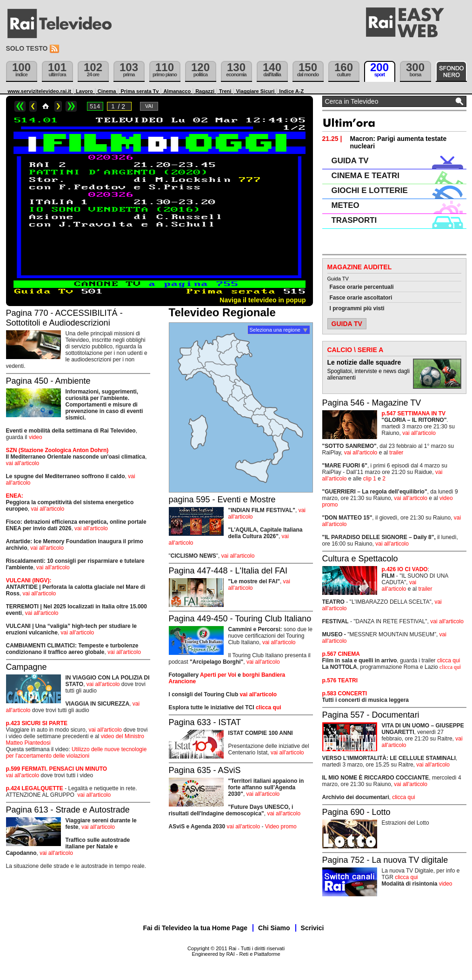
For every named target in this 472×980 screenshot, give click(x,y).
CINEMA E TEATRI (366, 176)
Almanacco (177, 91)
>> (71, 106)
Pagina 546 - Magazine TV (372, 403)
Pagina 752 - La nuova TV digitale (385, 860)
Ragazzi (205, 91)
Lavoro (84, 91)
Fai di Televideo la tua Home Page (196, 928)
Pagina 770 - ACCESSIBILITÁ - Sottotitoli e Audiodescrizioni (64, 318)
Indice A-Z (291, 91)
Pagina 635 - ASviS (205, 770)
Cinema (107, 91)
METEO (346, 205)
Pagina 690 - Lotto (356, 812)
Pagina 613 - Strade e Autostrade (68, 810)
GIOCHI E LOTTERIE (370, 190)
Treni (225, 91)
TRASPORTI (354, 220)
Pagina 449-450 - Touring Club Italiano (240, 619)
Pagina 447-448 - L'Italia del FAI (228, 571)
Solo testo (27, 48)
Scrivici (312, 928)
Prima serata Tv (140, 91)
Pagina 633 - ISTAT (205, 722)
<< (20, 106)
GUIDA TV (350, 161)
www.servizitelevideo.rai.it (40, 91)
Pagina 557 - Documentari (371, 715)
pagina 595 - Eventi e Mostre (222, 500)
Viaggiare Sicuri (255, 91)
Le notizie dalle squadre (364, 362)
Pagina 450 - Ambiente (48, 381)
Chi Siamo (274, 928)
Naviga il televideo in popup (263, 300)
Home (46, 106)
